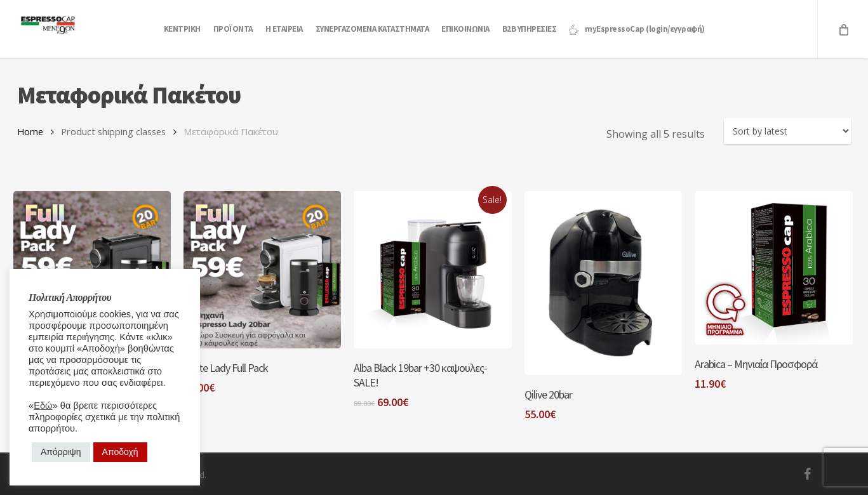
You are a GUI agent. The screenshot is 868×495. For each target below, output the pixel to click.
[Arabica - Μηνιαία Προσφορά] (773, 268)
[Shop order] (787, 131)
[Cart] (843, 29)
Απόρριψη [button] (61, 452)
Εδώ (43, 406)
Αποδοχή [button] (120, 452)
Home (30, 131)
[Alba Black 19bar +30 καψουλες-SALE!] (432, 270)
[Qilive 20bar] (603, 283)
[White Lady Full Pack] (262, 270)
